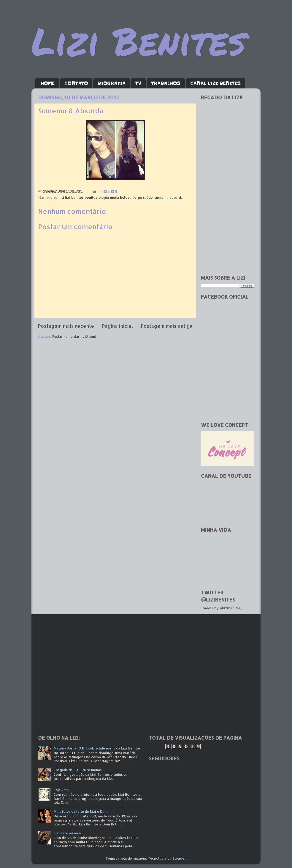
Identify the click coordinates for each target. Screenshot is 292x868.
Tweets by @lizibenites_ (222, 608)
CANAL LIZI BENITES (216, 83)
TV (138, 83)
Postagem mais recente (66, 326)
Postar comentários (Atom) (74, 336)
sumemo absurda (169, 197)
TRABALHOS (166, 83)
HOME (48, 83)
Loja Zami (62, 790)
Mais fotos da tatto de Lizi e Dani (81, 811)
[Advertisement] (227, 213)
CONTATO (76, 83)
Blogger (179, 858)
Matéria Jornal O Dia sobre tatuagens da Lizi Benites (97, 748)
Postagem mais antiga (167, 326)
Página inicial (118, 326)
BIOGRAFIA (112, 83)
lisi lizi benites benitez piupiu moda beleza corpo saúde (106, 197)
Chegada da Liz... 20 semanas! (78, 770)
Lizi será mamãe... (68, 833)
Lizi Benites (139, 41)
